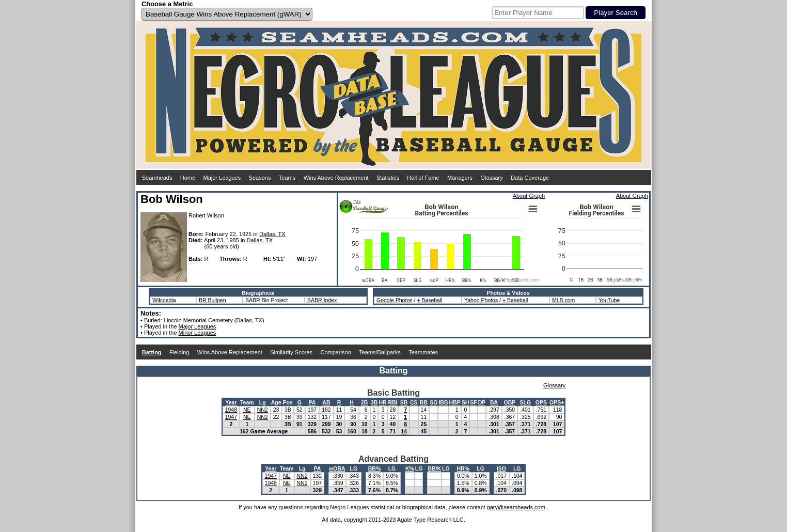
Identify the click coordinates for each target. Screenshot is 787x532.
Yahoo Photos (481, 300)
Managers (460, 178)
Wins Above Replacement (336, 178)
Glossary (491, 178)
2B (364, 402)
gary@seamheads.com (516, 507)
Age (276, 402)
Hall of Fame (423, 178)
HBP (455, 402)
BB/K (434, 468)
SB (404, 402)
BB (424, 402)
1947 (231, 417)
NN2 (263, 410)
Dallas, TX (272, 234)
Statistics (388, 178)
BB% (375, 468)
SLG (526, 402)
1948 (231, 410)
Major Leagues (222, 178)
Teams (287, 178)
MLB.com (563, 300)
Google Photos (394, 300)
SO (434, 402)
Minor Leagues (198, 333)
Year (231, 402)
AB (326, 402)
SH (466, 402)
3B (374, 402)
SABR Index (322, 300)
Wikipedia (164, 300)
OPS (541, 402)
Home (188, 178)
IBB (443, 402)
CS (414, 402)
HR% (463, 468)
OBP (510, 402)
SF (473, 402)
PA (312, 402)
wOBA (337, 468)
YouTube (609, 300)
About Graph (529, 196)
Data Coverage (530, 178)
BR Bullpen (213, 300)
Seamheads (157, 178)
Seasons (260, 178)
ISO (501, 468)
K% (410, 468)
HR (382, 402)
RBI (392, 402)
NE (247, 410)
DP (482, 402)
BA (494, 402)
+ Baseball (429, 300)
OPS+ (557, 402)
